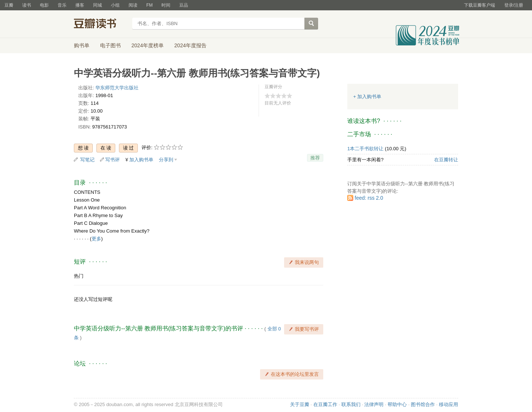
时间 (166, 5)
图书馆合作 (423, 404)
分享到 (166, 160)
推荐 (315, 158)
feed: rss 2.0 (369, 198)
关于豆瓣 (300, 404)
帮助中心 (397, 404)
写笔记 (87, 160)
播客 (80, 5)
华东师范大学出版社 (117, 88)
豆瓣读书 (101, 24)
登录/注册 (514, 5)
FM (149, 5)
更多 (96, 239)
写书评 (112, 160)
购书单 (82, 45)
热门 (79, 276)
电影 (44, 5)
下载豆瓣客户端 (480, 5)
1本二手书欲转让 (365, 149)
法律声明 (374, 404)
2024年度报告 (190, 45)
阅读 (133, 5)
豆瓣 (9, 5)
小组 (115, 5)
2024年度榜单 (148, 45)
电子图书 (110, 45)
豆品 (184, 5)
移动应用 (449, 404)
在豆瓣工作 (325, 404)
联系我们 (351, 404)
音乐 (62, 5)
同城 (98, 5)
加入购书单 (141, 160)
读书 (27, 5)
